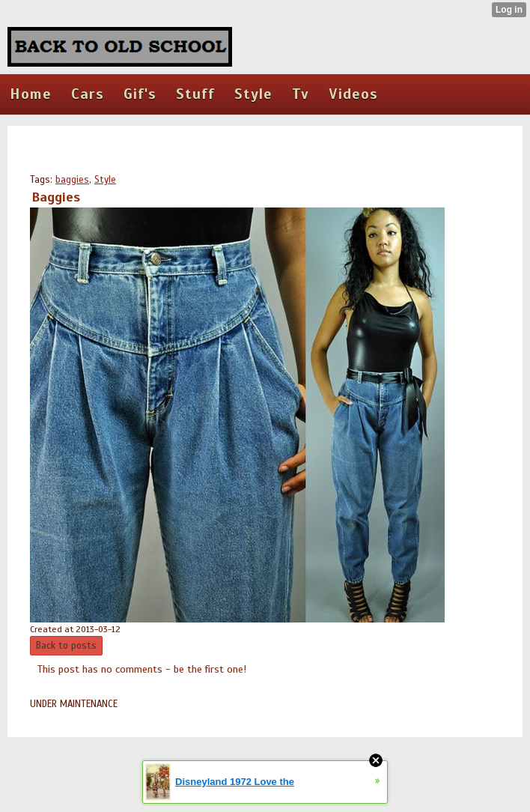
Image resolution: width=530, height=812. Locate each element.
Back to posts (66, 646)
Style (105, 180)
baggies (72, 180)
